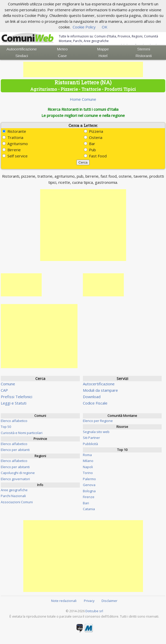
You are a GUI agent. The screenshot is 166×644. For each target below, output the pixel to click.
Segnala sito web (96, 432)
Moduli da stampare (100, 390)
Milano (88, 461)
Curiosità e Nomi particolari (22, 433)
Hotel (103, 56)
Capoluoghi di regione (18, 473)
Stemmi (144, 49)
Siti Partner (91, 438)
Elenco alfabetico (14, 421)
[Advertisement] (83, 69)
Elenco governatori (15, 479)
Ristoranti (144, 56)
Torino (88, 473)
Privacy (89, 601)
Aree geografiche (14, 490)
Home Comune (83, 99)
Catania (89, 509)
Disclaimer (109, 601)
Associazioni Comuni (17, 502)
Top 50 (6, 427)
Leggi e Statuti (14, 403)
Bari (86, 503)
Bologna (89, 491)
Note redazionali (64, 601)
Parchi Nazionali (13, 496)
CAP (4, 390)
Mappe (103, 49)
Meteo (62, 49)
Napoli (88, 467)
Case (62, 56)
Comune (8, 384)
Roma (87, 455)
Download (92, 397)
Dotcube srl (94, 611)
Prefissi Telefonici (16, 397)
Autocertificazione (22, 49)
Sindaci (22, 56)
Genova (89, 485)
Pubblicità (90, 444)
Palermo (89, 479)
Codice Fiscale (95, 403)
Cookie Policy (84, 27)
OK (105, 27)
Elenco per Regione (98, 421)
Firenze (89, 497)
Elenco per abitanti (15, 450)
